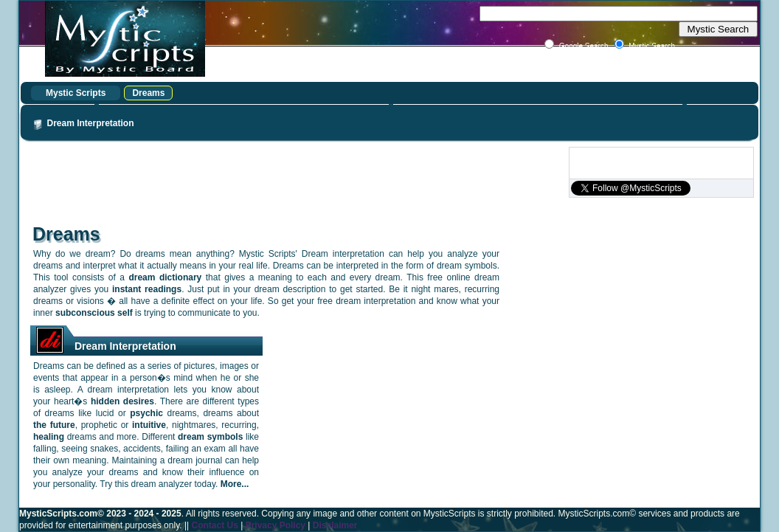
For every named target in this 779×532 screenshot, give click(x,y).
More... (235, 484)
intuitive (149, 425)
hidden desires (122, 401)
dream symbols (210, 437)
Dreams (148, 93)
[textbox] (619, 14)
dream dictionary (165, 277)
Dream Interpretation (91, 123)
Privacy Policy (276, 525)
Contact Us (214, 525)
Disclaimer (335, 525)
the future (54, 425)
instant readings (147, 289)
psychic (146, 413)
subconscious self (94, 313)
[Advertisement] (294, 180)
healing (49, 437)
